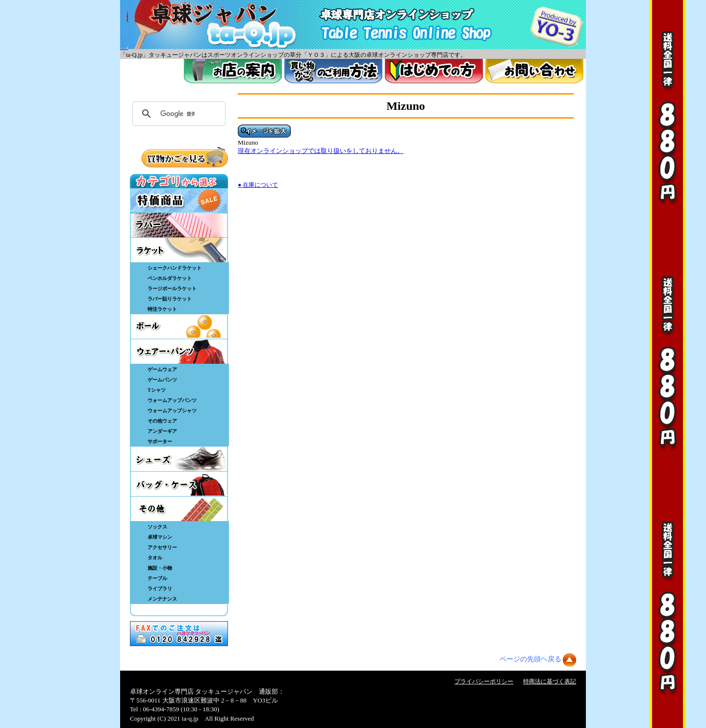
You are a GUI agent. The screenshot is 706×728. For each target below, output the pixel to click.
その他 (179, 509)
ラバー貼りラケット (170, 299)
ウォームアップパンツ (172, 400)
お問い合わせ (534, 71)
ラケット (179, 250)
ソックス (157, 527)
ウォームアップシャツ (172, 411)
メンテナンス (162, 599)
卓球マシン (160, 537)
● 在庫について (258, 185)
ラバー (179, 225)
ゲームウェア (162, 369)
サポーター (160, 441)
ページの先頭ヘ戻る (530, 659)
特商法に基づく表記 (550, 681)
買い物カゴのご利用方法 (333, 71)
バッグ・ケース (179, 484)
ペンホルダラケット (170, 278)
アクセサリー (162, 547)
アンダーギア (162, 431)
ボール (179, 326)
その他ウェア (162, 421)
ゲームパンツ (162, 380)
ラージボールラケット (172, 289)
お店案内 (233, 71)
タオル (155, 558)
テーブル (157, 578)
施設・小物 (160, 568)
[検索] (177, 114)
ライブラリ (160, 589)
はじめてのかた (434, 71)
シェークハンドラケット (175, 268)
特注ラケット (162, 309)
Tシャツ (157, 390)
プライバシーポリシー (484, 681)
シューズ (179, 459)
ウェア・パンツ (179, 351)
